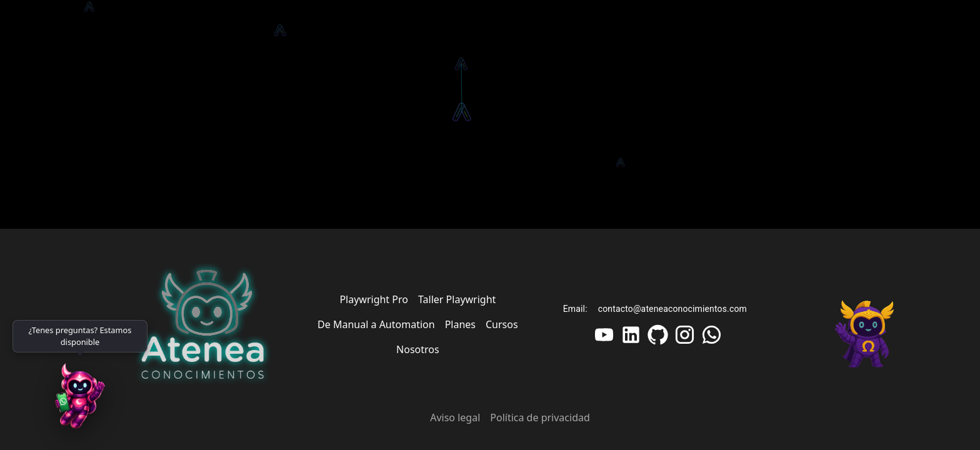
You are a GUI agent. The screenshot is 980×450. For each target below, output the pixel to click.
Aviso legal (455, 417)
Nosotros (418, 349)
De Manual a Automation (376, 324)
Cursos (502, 324)
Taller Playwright (457, 299)
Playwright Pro (374, 299)
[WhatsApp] (80, 400)
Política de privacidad (540, 417)
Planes (460, 324)
